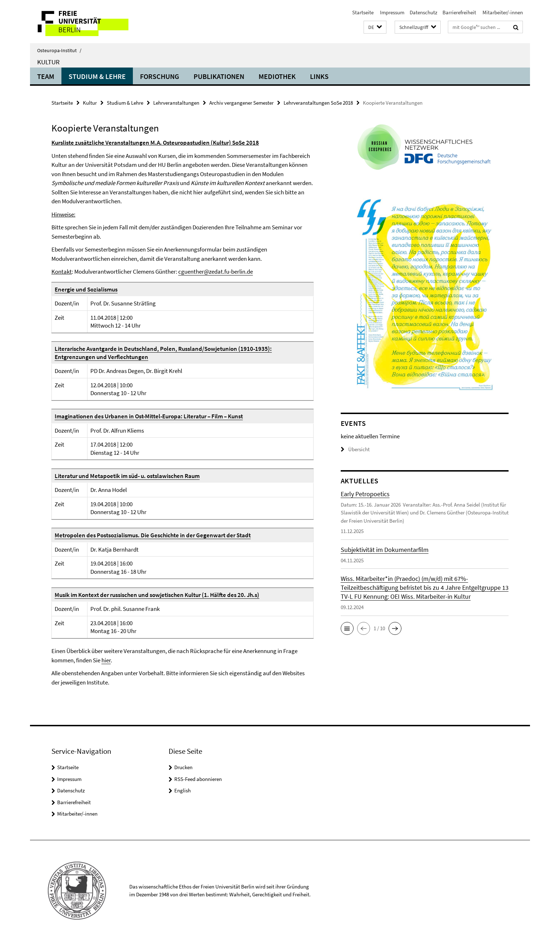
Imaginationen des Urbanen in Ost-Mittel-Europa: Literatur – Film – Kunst (149, 416)
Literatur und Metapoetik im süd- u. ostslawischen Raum (127, 476)
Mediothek (277, 76)
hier (106, 660)
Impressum (392, 12)
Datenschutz (423, 12)
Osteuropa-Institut (59, 50)
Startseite (363, 12)
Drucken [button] (183, 767)
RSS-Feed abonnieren (198, 779)
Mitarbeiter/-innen (502, 12)
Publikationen (219, 76)
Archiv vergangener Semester (241, 103)
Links (319, 76)
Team (46, 76)
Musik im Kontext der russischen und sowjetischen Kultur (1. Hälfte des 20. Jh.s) (157, 595)
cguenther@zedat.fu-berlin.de (216, 272)
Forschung (160, 76)
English (182, 790)
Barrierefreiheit (459, 12)
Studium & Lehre (97, 76)
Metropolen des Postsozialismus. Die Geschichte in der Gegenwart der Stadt (153, 535)
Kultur (48, 62)
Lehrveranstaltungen (176, 103)
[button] (375, 27)
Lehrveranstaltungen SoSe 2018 (318, 103)
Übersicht (355, 449)
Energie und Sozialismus (86, 289)
